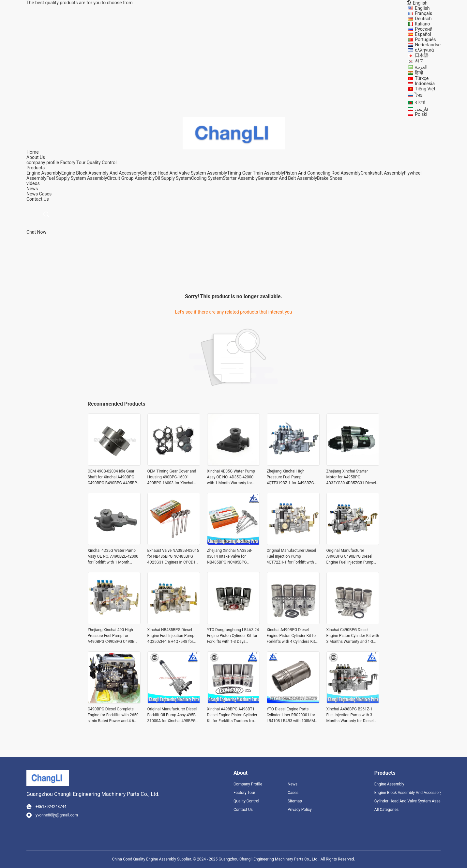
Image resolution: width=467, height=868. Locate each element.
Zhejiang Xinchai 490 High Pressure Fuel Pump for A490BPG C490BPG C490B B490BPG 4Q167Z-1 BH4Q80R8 (111, 636)
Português (425, 39)
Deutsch (423, 19)
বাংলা (420, 102)
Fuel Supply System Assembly (77, 178)
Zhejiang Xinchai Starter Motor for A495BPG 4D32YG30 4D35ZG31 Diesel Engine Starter (351, 477)
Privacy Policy (300, 810)
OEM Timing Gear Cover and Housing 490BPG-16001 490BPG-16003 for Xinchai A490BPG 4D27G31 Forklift (172, 477)
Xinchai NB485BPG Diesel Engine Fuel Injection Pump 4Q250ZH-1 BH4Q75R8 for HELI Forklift (171, 636)
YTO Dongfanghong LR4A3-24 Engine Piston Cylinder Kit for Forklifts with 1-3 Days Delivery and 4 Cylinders (233, 636)
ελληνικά (424, 50)
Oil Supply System (173, 178)
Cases (45, 194)
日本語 (422, 55)
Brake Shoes (330, 178)
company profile (43, 163)
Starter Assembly (240, 178)
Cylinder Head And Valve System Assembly (183, 173)
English (422, 8)
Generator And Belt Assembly (287, 178)
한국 (419, 61)
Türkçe (422, 78)
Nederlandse (428, 45)
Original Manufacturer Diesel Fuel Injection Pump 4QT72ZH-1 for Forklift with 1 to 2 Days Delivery (292, 557)
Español (423, 34)
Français (423, 13)
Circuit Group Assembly (131, 178)
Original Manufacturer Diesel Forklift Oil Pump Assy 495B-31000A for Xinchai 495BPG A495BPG (172, 715)
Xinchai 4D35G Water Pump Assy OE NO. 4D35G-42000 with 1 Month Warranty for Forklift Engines (231, 477)
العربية (421, 67)
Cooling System (207, 178)
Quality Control (102, 163)
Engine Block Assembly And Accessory (101, 173)
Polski (421, 114)
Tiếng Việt (425, 89)
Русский (424, 29)
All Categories (386, 810)
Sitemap (295, 801)
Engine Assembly (44, 173)
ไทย (419, 95)
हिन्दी (419, 73)
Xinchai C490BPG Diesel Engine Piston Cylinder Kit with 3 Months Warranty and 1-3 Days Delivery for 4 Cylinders (353, 636)
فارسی (422, 109)
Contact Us (243, 810)
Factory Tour (73, 163)
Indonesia (425, 84)
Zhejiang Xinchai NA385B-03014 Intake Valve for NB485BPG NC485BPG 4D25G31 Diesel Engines (230, 557)
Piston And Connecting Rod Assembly (322, 173)
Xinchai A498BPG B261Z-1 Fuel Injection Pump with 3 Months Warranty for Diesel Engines (350, 715)
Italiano (422, 24)
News (32, 194)
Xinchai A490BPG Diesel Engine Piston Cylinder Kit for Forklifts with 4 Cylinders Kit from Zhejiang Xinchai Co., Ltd (293, 636)
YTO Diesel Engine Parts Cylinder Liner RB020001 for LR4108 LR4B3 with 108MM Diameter (291, 715)
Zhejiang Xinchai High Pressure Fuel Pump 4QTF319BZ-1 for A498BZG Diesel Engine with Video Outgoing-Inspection (290, 477)
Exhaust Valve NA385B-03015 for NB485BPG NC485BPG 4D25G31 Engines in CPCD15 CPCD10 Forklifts (173, 557)
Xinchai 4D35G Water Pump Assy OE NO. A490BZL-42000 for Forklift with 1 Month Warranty (113, 557)
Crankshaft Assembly (382, 173)
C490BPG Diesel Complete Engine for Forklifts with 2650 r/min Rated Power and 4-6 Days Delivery (113, 715)
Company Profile (248, 784)
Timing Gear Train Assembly (256, 173)
